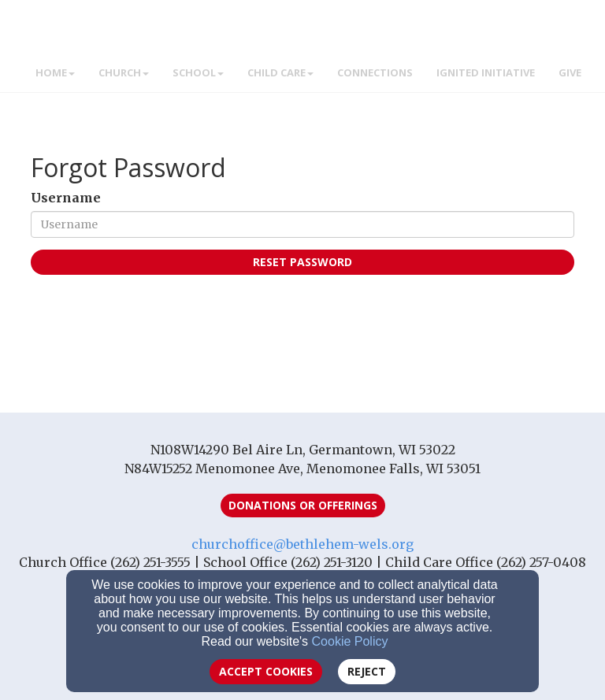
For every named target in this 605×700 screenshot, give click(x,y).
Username (66, 198)
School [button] (198, 72)
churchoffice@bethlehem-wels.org (302, 544)
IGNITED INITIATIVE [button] (486, 72)
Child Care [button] (280, 72)
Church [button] (124, 72)
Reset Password (302, 262)
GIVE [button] (570, 72)
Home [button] (55, 72)
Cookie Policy (350, 641)
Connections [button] (375, 72)
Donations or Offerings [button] (303, 505)
